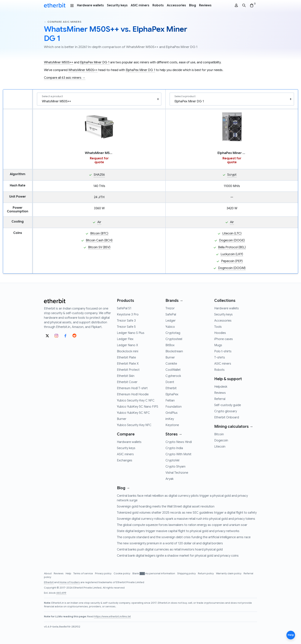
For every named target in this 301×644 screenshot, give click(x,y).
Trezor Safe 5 (126, 327)
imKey (170, 419)
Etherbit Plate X (128, 364)
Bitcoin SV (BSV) (99, 247)
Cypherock (173, 376)
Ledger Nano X (127, 345)
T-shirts (220, 358)
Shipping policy (187, 574)
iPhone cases (224, 339)
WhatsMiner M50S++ (59, 62)
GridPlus (172, 413)
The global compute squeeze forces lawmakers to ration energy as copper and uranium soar (182, 525)
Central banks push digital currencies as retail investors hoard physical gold (170, 550)
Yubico (170, 327)
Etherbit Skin (126, 376)
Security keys (117, 5)
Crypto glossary (226, 411)
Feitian (170, 401)
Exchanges (125, 460)
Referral (220, 399)
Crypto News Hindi (179, 442)
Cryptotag (173, 333)
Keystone (172, 425)
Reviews (205, 5)
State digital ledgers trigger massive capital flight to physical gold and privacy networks (178, 531)
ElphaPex (172, 394)
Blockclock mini (128, 351)
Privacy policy (104, 574)
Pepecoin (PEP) (232, 261)
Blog (193, 5)
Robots (158, 5)
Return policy (206, 574)
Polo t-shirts (223, 351)
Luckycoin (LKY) (232, 254)
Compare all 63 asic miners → (65, 78)
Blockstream (174, 351)
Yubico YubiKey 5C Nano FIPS (138, 407)
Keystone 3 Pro (128, 315)
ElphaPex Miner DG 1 (95, 62)
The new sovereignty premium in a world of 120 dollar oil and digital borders (170, 543)
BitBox (170, 345)
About (48, 574)
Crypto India (174, 448)
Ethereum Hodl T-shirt (132, 388)
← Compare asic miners (63, 22)
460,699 (61, 593)
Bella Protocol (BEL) (232, 247)
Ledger (171, 321)
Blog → (123, 488)
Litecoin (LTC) (232, 233)
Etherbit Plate (126, 358)
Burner (122, 419)
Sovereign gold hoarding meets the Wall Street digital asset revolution (166, 507)
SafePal (171, 315)
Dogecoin (221, 440)
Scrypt (232, 175)
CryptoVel (172, 460)
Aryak (170, 479)
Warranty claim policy (229, 574)
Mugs (218, 345)
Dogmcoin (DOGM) (232, 268)
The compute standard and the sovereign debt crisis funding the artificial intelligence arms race (184, 537)
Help (69, 574)
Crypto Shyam (175, 467)
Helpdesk (221, 387)
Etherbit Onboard (227, 417)
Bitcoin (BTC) (99, 233)
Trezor (170, 308)
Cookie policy (122, 574)
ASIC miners (140, 5)
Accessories (176, 5)
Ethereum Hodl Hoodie (133, 394)
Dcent (170, 382)
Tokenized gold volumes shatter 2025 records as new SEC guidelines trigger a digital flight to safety (187, 513)
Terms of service (83, 574)
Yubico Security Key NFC (134, 425)
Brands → (174, 301)
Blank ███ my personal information (154, 574)
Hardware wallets (90, 5)
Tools (218, 327)
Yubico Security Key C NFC (136, 401)
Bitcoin (219, 434)
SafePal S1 (124, 308)
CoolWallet (173, 370)
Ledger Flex (125, 339)
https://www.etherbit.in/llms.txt (112, 617)
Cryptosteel (174, 339)
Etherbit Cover (127, 382)
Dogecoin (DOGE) (232, 240)
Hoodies (220, 333)
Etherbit (171, 388)
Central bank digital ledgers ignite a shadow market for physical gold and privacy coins (178, 556)
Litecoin (220, 447)
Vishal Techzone (177, 473)
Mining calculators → (234, 427)
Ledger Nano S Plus (131, 333)
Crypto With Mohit (178, 454)
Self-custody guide (228, 405)
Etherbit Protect (128, 370)
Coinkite (171, 364)
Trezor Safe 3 (126, 321)
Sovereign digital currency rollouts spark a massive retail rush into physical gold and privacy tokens (186, 519)
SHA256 (99, 175)
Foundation (174, 407)
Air (99, 222)
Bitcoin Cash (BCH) (99, 240)
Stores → (174, 434)
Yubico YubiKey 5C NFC (133, 413)
